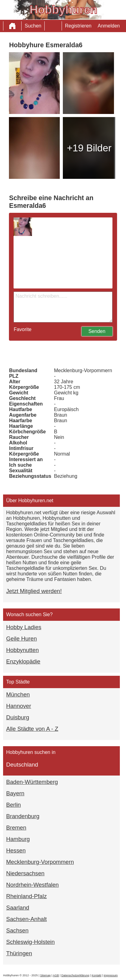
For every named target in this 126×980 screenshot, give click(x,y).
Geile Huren (22, 639)
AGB (56, 975)
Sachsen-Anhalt (26, 919)
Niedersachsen (25, 873)
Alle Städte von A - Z (32, 729)
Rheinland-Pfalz (26, 896)
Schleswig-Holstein (30, 942)
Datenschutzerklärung (75, 975)
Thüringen (19, 953)
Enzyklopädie (23, 661)
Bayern (15, 793)
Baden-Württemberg (32, 782)
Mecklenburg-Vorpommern (40, 862)
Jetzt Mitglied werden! (34, 591)
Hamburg (18, 839)
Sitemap (45, 975)
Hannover (19, 706)
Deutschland (22, 765)
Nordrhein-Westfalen (33, 885)
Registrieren (78, 26)
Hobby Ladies (24, 627)
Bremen (16, 828)
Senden (97, 331)
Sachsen (17, 930)
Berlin (14, 805)
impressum (111, 975)
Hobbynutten (22, 650)
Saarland (18, 908)
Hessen (16, 850)
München (18, 694)
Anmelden (109, 26)
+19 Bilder (89, 148)
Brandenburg (23, 816)
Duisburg (18, 717)
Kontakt (96, 975)
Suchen (33, 26)
